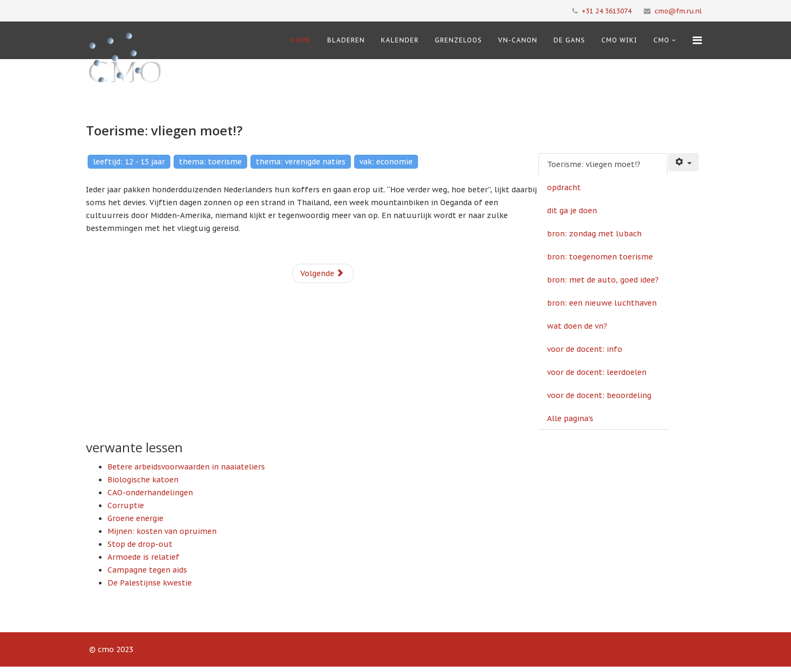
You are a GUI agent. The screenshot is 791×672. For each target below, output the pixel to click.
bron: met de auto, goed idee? (603, 280)
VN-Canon (518, 40)
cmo (661, 40)
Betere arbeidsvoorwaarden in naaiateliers (186, 467)
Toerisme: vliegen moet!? (594, 164)
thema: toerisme (210, 162)
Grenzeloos (458, 40)
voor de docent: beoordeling (599, 395)
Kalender (400, 40)
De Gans (569, 40)
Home (301, 40)
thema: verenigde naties (301, 162)
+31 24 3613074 (606, 11)
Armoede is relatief (143, 557)
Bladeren (346, 40)
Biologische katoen (143, 480)
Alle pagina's (570, 418)
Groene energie (135, 518)
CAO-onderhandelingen (150, 493)
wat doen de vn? (577, 326)
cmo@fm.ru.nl (678, 11)
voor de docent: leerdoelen (597, 372)
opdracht (564, 187)
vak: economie (386, 162)
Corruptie (126, 505)
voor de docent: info (585, 349)
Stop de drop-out (140, 544)
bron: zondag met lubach (594, 234)
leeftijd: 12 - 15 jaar (129, 162)
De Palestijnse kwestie (150, 583)
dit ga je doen (572, 211)
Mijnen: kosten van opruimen (162, 531)
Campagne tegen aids (147, 570)
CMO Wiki (619, 40)
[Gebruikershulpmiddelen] (684, 162)
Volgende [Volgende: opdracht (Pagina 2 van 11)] (322, 273)
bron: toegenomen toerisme (600, 257)
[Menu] (697, 40)
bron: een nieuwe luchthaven (602, 303)
